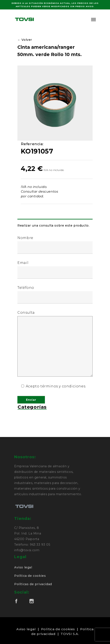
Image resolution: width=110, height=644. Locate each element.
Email (55, 270)
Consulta (55, 344)
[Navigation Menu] (93, 19)
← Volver (25, 40)
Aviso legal (23, 567)
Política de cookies (30, 576)
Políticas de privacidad (33, 584)
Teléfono (55, 295)
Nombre (55, 245)
